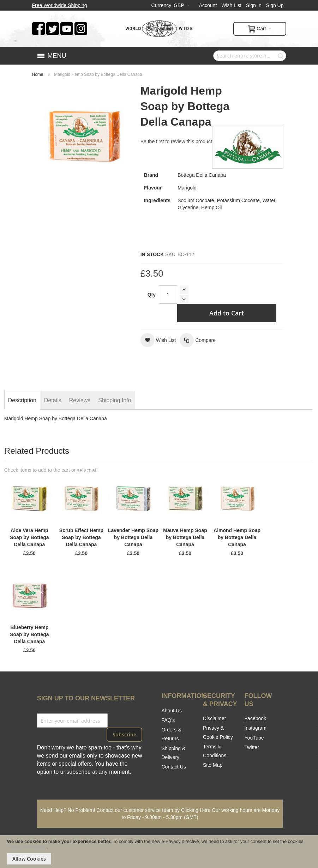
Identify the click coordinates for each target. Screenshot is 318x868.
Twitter (252, 747)
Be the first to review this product (176, 141)
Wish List (231, 5)
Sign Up (275, 5)
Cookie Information (26, 847)
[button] (158, 340)
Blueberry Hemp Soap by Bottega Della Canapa (29, 634)
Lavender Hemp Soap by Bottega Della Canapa (133, 537)
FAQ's (168, 720)
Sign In (254, 5)
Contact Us (174, 767)
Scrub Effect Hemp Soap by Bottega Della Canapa (81, 537)
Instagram (256, 728)
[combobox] (250, 56)
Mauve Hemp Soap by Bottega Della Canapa (185, 537)
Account (208, 5)
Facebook (255, 718)
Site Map (213, 765)
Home (38, 74)
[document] (159, 852)
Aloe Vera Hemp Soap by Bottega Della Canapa (29, 537)
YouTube (254, 738)
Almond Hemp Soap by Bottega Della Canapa (237, 537)
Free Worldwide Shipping (60, 5)
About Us (172, 711)
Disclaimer (214, 718)
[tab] (22, 400)
